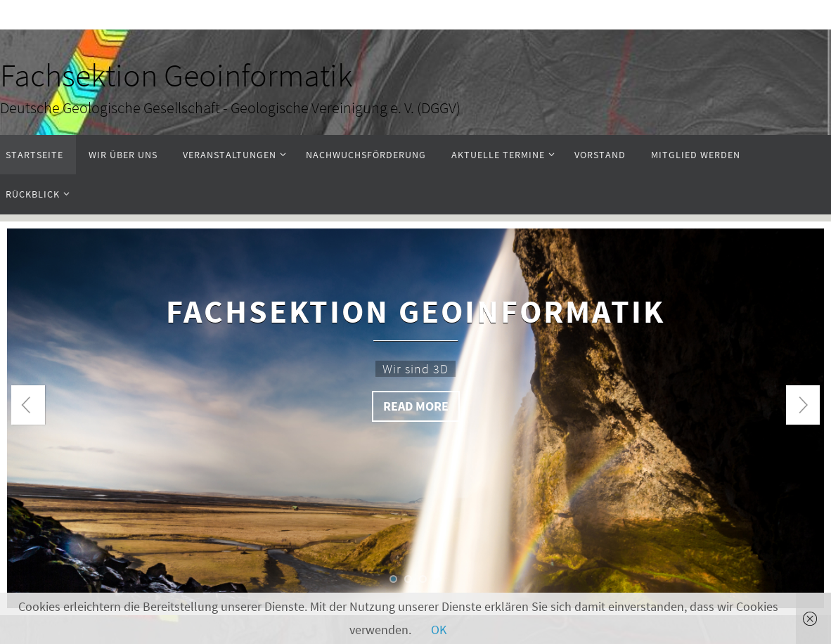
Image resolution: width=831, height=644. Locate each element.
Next (803, 405)
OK (439, 630)
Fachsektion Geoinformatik (176, 75)
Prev (28, 405)
